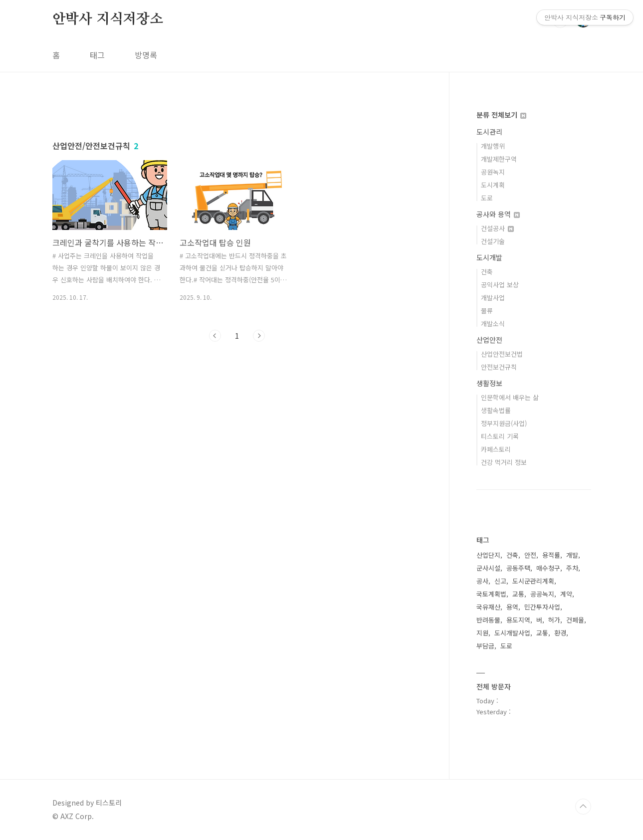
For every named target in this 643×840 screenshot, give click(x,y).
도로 (487, 198)
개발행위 (493, 146)
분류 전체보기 (501, 115)
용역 (512, 607)
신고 (500, 581)
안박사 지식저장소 (108, 19)
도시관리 (489, 132)
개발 (572, 555)
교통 (518, 594)
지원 (482, 633)
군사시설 (488, 568)
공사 (482, 581)
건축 (487, 272)
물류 (487, 311)
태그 (97, 55)
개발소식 (493, 323)
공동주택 (518, 568)
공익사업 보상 (500, 285)
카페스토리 (496, 449)
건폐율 (575, 620)
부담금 (485, 646)
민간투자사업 (542, 607)
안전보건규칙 (499, 367)
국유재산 (488, 607)
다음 (259, 475)
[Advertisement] (237, 193)
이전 (215, 475)
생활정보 (489, 383)
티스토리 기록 (500, 436)
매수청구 (548, 568)
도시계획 (493, 185)
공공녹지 (542, 594)
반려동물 (488, 620)
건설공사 (497, 228)
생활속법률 (496, 410)
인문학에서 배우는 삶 (510, 397)
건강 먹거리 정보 (504, 462)
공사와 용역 (498, 214)
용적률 (551, 555)
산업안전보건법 (502, 354)
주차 (572, 568)
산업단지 (488, 555)
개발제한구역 (499, 159)
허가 (554, 620)
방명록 (146, 55)
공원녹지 (493, 172)
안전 (530, 555)
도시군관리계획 (533, 581)
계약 (566, 594)
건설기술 (493, 241)
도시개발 (489, 257)
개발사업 (493, 298)
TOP (583, 807)
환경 (560, 633)
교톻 (542, 633)
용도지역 (518, 620)
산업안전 (489, 340)
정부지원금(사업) (504, 423)
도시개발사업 (512, 633)
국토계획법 (491, 594)
